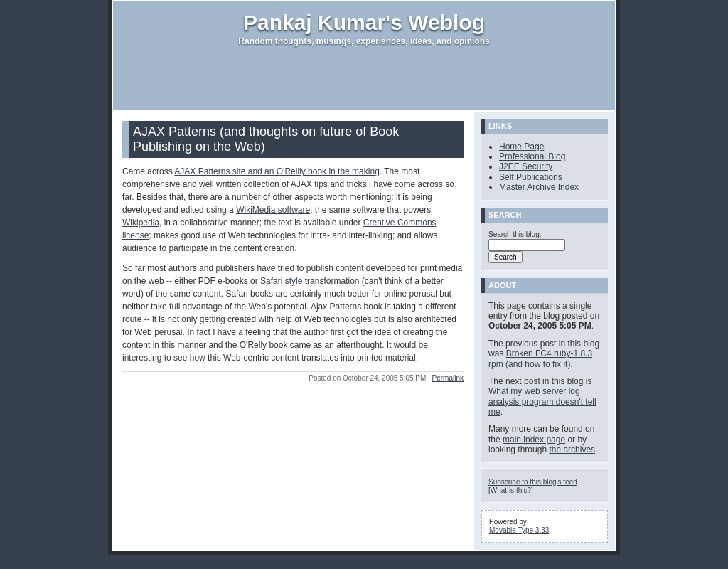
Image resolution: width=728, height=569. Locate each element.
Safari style (281, 281)
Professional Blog (532, 156)
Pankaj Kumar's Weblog (364, 22)
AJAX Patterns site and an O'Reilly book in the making (277, 171)
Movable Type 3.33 (519, 530)
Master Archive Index (539, 187)
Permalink (448, 378)
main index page (534, 440)
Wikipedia (141, 223)
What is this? (511, 490)
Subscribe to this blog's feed (533, 482)
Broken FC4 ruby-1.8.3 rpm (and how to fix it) (540, 358)
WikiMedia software (273, 210)
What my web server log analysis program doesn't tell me (542, 402)
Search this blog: (515, 234)
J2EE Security (526, 166)
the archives (572, 450)
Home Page (521, 147)
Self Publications (531, 177)
